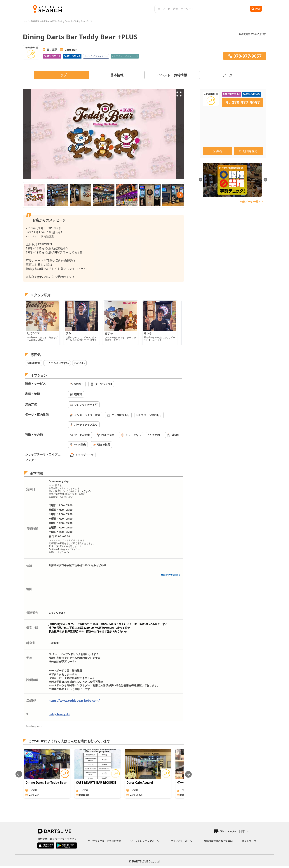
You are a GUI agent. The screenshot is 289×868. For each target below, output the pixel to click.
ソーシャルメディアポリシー (146, 841)
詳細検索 (35, 21)
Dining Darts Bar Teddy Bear (46, 783)
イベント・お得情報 (172, 75)
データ (227, 75)
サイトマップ (249, 841)
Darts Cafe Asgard (140, 783)
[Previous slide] (19, 774)
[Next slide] (188, 774)
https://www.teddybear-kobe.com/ (74, 701)
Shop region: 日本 (233, 831)
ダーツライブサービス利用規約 (104, 841)
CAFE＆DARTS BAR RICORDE (96, 783)
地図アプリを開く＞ (171, 575)
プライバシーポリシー (183, 841)
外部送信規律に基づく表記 (218, 841)
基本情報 (117, 75)
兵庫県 (45, 21)
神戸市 (53, 21)
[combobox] (202, 9)
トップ (26, 21)
